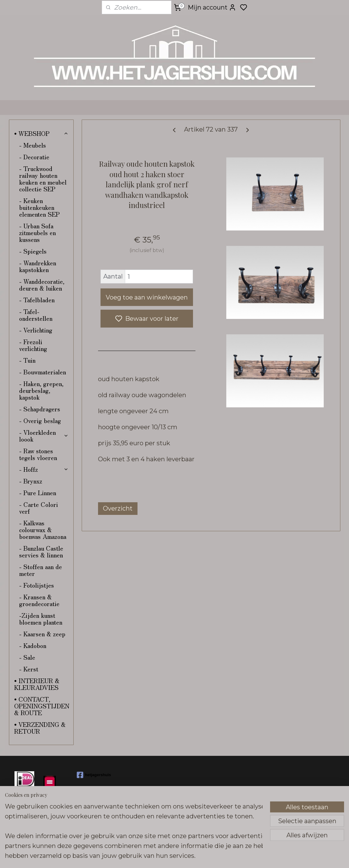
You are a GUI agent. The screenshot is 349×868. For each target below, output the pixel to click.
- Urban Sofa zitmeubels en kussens (37, 232)
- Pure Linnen (38, 493)
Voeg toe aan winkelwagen (147, 297)
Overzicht (118, 508)
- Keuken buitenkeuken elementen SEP (39, 207)
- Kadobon (33, 645)
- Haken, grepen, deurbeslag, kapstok (41, 390)
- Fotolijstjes (37, 585)
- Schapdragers (40, 409)
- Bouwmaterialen (43, 372)
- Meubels (33, 145)
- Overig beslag (40, 420)
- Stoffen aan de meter (41, 570)
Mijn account (212, 7)
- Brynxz (31, 481)
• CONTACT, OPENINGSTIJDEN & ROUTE (42, 706)
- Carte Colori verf (39, 508)
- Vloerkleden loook (44, 436)
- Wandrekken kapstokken (38, 266)
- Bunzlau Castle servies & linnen (41, 551)
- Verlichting (36, 330)
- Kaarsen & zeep (42, 634)
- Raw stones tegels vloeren (38, 454)
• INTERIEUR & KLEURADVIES (37, 684)
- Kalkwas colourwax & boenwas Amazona (43, 530)
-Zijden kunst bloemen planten (41, 619)
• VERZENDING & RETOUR (40, 728)
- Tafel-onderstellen (36, 315)
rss (220, 857)
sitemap (208, 857)
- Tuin (27, 360)
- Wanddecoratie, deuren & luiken (42, 285)
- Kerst (29, 669)
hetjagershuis (94, 775)
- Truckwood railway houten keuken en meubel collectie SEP (43, 179)
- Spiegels (33, 251)
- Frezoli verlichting (33, 345)
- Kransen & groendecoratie (39, 600)
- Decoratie (34, 157)
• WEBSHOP (41, 133)
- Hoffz (44, 469)
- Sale (27, 657)
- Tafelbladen (37, 300)
